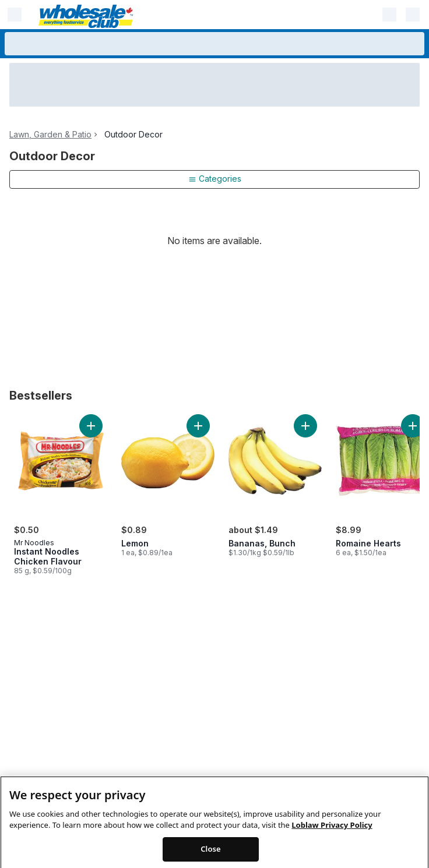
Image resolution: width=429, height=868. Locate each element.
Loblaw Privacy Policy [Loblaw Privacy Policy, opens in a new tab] (332, 839)
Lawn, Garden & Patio (50, 135)
